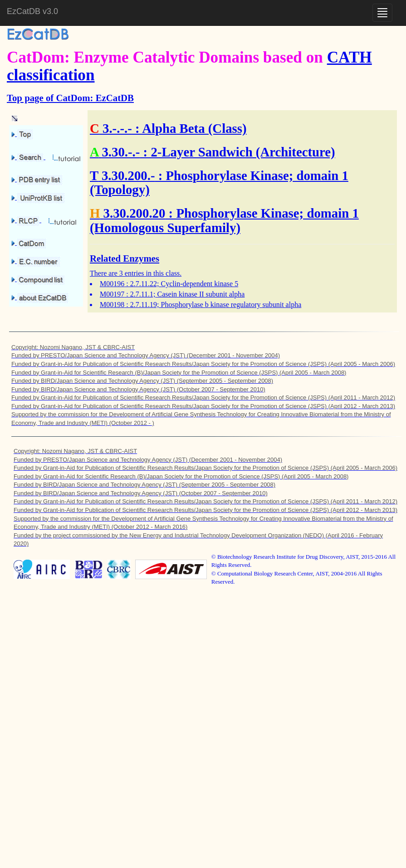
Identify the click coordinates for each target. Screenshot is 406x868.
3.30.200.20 (135, 213)
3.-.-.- (117, 128)
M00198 (112, 305)
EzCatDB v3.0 (32, 11)
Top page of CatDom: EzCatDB (70, 98)
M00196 (112, 284)
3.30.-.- (121, 152)
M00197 (112, 294)
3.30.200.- (128, 176)
